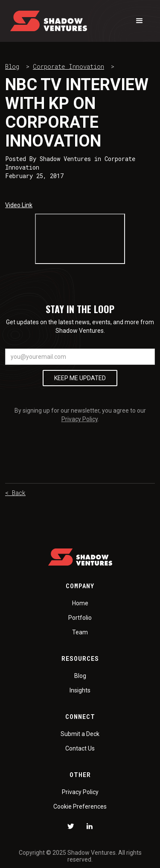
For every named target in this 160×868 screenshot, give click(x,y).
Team (80, 632)
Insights (80, 690)
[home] (49, 21)
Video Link (19, 205)
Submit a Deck (80, 734)
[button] (140, 21)
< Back (15, 493)
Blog (12, 66)
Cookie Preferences (80, 806)
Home (80, 603)
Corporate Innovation (68, 66)
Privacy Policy (80, 419)
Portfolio (80, 618)
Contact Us (80, 748)
